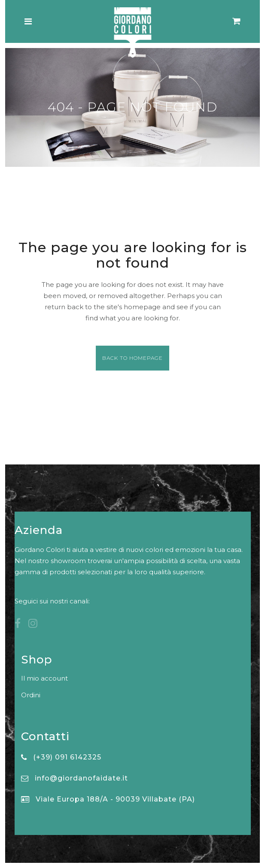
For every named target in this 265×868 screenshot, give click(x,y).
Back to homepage (132, 358)
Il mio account (44, 678)
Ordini (31, 695)
